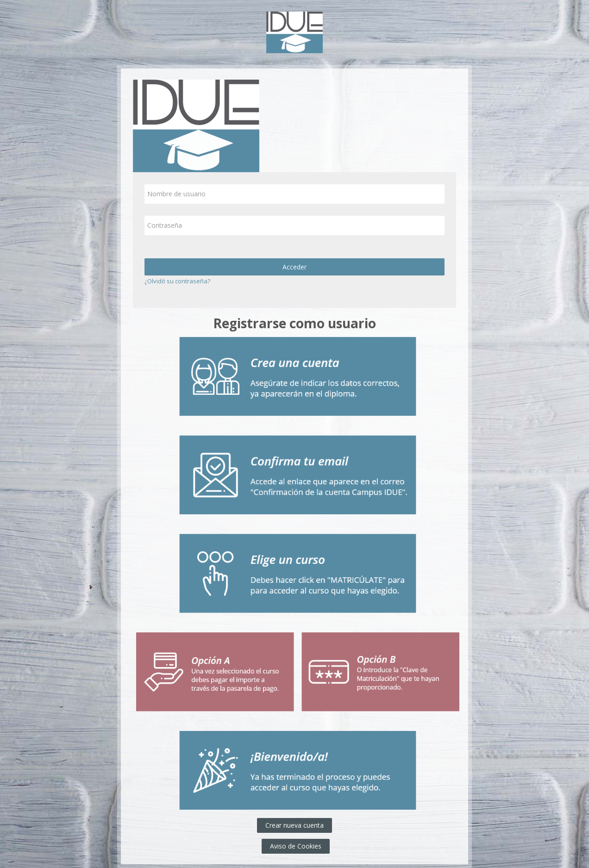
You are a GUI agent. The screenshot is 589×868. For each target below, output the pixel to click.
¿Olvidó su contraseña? (177, 281)
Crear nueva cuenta (294, 825)
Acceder (294, 267)
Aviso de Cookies (296, 846)
